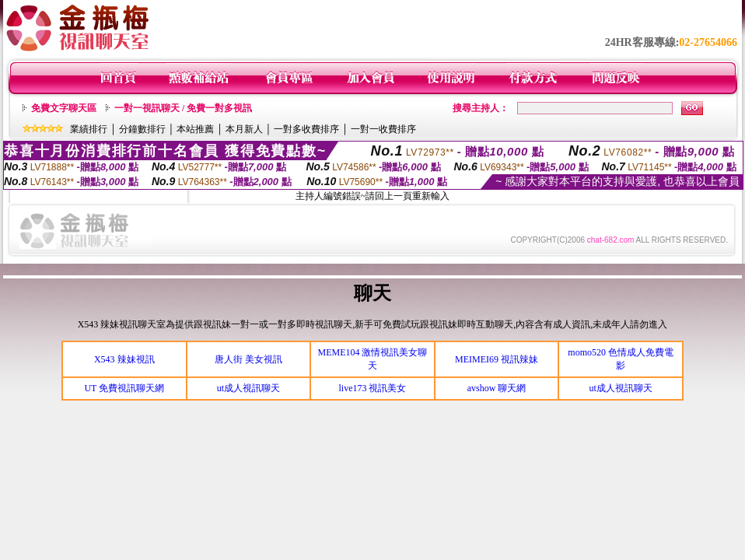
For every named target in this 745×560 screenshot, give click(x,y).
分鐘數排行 (142, 129)
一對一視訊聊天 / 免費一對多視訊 (183, 108)
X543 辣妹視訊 (124, 359)
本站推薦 (195, 129)
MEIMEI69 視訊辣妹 (497, 359)
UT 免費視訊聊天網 (124, 388)
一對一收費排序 (383, 129)
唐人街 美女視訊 (248, 359)
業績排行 (89, 129)
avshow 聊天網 (497, 388)
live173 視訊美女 (372, 388)
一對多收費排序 (306, 129)
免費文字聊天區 (64, 108)
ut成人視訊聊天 (248, 388)
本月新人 (244, 129)
